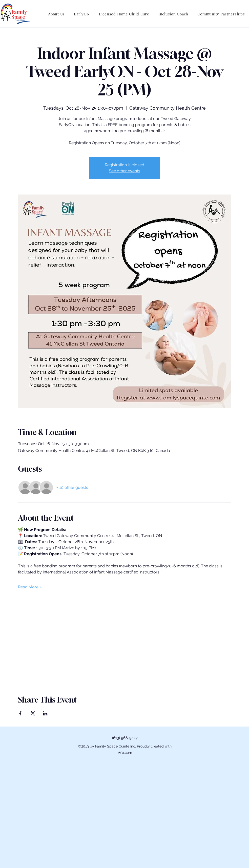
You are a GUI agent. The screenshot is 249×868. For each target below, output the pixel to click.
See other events (124, 171)
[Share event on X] (33, 713)
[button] (56, 14)
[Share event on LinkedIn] (45, 713)
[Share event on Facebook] (20, 713)
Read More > (30, 587)
